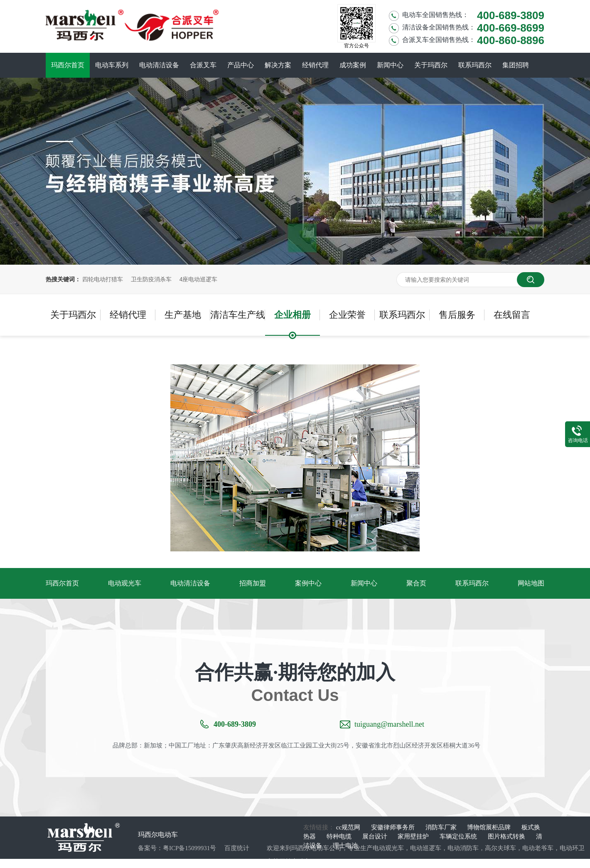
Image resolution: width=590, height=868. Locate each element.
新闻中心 (390, 65)
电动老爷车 (538, 848)
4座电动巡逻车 (199, 279)
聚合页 (416, 583)
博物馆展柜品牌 (490, 827)
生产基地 (183, 315)
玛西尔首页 (68, 65)
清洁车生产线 (238, 315)
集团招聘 (516, 65)
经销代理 (315, 65)
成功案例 (353, 65)
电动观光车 (125, 583)
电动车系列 (112, 65)
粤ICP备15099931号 (189, 848)
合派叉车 (203, 65)
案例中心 (308, 583)
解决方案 (278, 65)
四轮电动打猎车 (103, 279)
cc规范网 (349, 827)
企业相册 (293, 315)
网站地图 (531, 583)
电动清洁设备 (159, 65)
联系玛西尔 (475, 65)
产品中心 (241, 65)
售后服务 (457, 315)
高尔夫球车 (500, 848)
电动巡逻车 (426, 848)
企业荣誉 (347, 315)
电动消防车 (463, 848)
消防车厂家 (442, 827)
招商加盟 (253, 583)
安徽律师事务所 (394, 827)
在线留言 (512, 315)
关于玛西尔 (431, 65)
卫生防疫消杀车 (151, 279)
